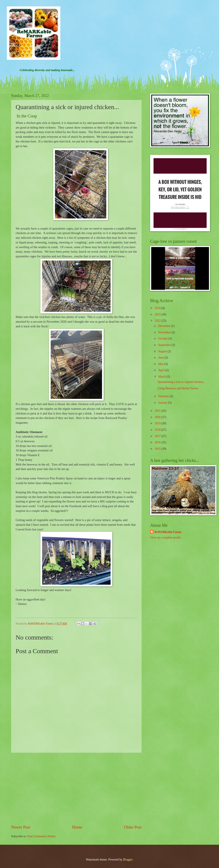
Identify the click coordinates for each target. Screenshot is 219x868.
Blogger (128, 860)
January (163, 403)
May (161, 364)
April (162, 370)
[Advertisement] (76, 789)
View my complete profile (166, 538)
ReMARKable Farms (168, 532)
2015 (158, 449)
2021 (158, 411)
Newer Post (21, 827)
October (163, 339)
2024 (158, 308)
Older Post (133, 827)
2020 (158, 417)
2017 (158, 436)
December (165, 326)
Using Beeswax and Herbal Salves (178, 388)
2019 (158, 423)
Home (77, 827)
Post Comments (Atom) (41, 836)
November (165, 332)
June (161, 358)
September (165, 345)
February (164, 396)
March (162, 377)
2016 (158, 442)
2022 (158, 321)
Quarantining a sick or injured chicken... (181, 382)
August (163, 351)
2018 (158, 430)
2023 (158, 314)
